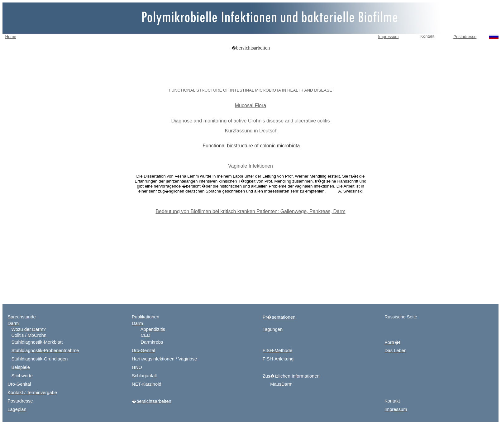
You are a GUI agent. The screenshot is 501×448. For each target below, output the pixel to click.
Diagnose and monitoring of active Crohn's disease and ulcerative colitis (250, 121)
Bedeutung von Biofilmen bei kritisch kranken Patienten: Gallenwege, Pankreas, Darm (250, 211)
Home (11, 37)
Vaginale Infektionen (250, 166)
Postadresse (465, 37)
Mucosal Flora (250, 105)
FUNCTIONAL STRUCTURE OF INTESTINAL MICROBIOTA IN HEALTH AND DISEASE (250, 90)
